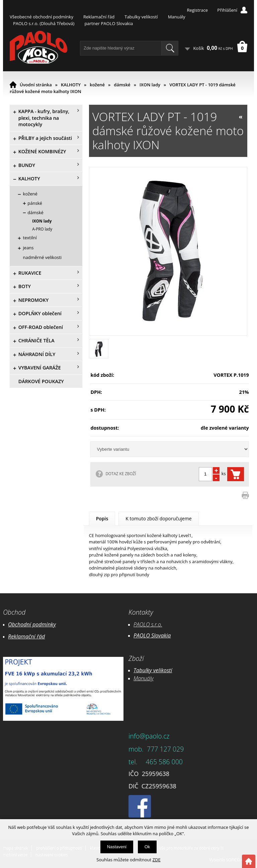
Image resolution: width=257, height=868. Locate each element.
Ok (147, 847)
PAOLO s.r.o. (148, 624)
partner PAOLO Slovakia (109, 23)
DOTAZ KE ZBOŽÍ (121, 473)
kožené (97, 85)
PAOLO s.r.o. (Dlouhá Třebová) (44, 23)
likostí (165, 670)
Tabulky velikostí (141, 17)
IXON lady (150, 85)
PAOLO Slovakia (152, 635)
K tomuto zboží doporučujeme (158, 518)
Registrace (197, 10)
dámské (122, 85)
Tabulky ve (146, 670)
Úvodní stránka (36, 85)
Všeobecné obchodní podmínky (41, 17)
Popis (102, 518)
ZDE (157, 860)
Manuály (177, 17)
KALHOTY (71, 85)
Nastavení (117, 847)
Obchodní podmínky (32, 624)
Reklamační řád (99, 17)
